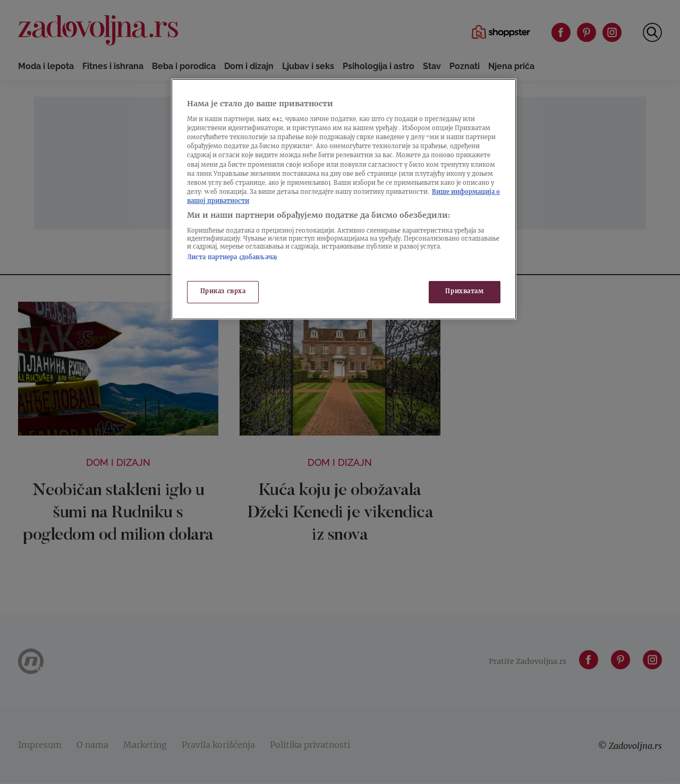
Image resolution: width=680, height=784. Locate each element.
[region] (344, 199)
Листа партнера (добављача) (232, 258)
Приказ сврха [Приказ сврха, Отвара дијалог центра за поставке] (223, 292)
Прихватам (464, 292)
